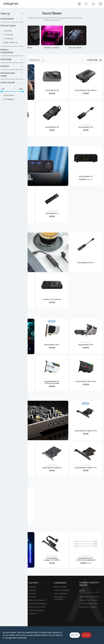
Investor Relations (62, 590)
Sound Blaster (9, 590)
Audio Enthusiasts (11, 610)
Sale (5, 617)
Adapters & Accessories (13, 607)
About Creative (60, 587)
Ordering (32, 594)
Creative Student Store (89, 604)
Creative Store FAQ (37, 607)
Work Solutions (10, 600)
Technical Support (36, 610)
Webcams (7, 604)
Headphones (9, 597)
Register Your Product (89, 600)
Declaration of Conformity (60, 598)
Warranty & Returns (37, 600)
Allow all (86, 635)
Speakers (7, 594)
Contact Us (33, 614)
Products (32, 587)
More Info (75, 635)
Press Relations (61, 594)
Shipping (32, 597)
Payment (32, 590)
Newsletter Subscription (90, 597)
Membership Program (38, 604)
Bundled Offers (10, 614)
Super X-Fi (8, 587)
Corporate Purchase (88, 607)
